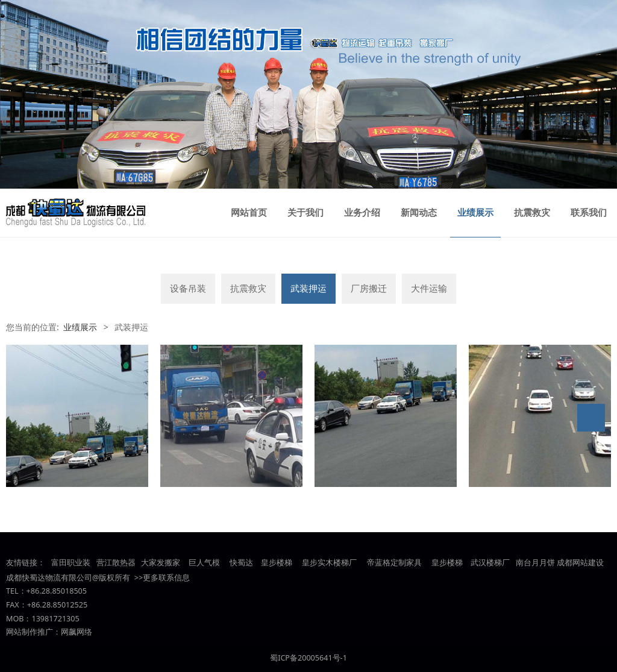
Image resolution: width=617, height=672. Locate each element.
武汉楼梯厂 (490, 563)
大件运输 (429, 288)
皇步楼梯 (276, 563)
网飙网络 (77, 632)
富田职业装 (71, 563)
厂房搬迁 (369, 288)
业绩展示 (475, 213)
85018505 (69, 591)
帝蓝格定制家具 (394, 563)
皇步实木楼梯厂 (329, 563)
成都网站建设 (580, 563)
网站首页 (249, 213)
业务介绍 (362, 213)
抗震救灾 (532, 213)
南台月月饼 (535, 563)
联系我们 (589, 213)
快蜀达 (241, 563)
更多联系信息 (166, 578)
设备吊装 (188, 288)
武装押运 (308, 288)
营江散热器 (116, 563)
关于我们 (305, 213)
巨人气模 (205, 563)
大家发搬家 (161, 563)
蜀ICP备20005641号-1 (308, 658)
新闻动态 (419, 213)
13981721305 (55, 619)
